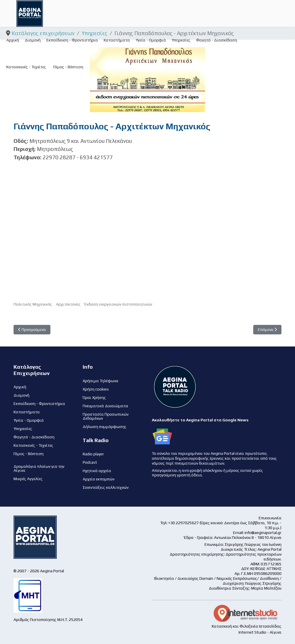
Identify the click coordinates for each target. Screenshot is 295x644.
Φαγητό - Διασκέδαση (217, 40)
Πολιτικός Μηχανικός (33, 304)
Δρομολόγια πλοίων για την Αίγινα (39, 468)
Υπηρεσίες (181, 40)
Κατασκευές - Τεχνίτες (26, 67)
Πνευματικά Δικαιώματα (105, 406)
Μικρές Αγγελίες (28, 479)
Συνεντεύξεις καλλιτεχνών (106, 487)
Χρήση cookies (96, 389)
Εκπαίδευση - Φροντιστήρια (72, 40)
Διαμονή (33, 40)
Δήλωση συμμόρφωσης (105, 427)
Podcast (90, 462)
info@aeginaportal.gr (263, 533)
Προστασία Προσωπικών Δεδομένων (106, 416)
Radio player (93, 454)
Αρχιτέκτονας (68, 304)
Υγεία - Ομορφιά (151, 40)
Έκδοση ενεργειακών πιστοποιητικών (118, 304)
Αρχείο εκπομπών (99, 479)
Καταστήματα (117, 40)
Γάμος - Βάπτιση (68, 67)
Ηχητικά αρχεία (97, 471)
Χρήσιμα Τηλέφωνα (101, 381)
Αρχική (13, 40)
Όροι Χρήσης (94, 397)
